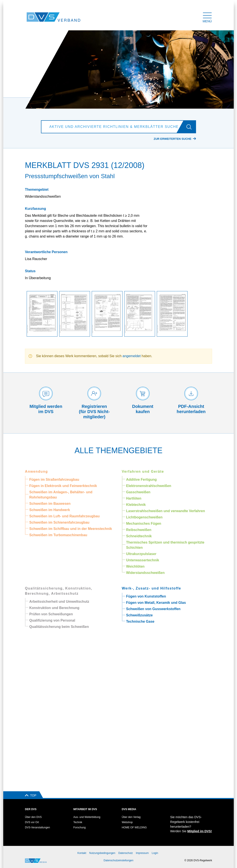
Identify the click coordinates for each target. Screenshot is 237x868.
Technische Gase (140, 621)
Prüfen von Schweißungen (51, 614)
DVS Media (129, 809)
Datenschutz (126, 853)
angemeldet (132, 356)
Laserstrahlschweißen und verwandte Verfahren (166, 511)
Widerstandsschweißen (145, 573)
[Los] (191, 127)
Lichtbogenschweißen (144, 517)
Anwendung (36, 471)
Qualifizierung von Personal (52, 620)
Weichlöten (135, 566)
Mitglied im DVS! (200, 831)
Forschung (79, 827)
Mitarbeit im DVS (85, 809)
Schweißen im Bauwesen (50, 504)
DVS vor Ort (32, 822)
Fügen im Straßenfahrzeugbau (54, 480)
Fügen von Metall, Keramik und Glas (156, 603)
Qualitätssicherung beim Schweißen (59, 627)
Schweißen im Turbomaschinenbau (58, 535)
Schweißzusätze (140, 615)
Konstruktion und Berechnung (54, 608)
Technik (78, 822)
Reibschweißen (139, 530)
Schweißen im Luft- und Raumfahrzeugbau (64, 516)
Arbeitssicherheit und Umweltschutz (59, 602)
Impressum (142, 853)
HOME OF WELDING (134, 827)
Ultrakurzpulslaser (141, 554)
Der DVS (31, 809)
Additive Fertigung (141, 480)
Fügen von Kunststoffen (146, 596)
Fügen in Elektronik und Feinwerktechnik (63, 486)
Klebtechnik (136, 505)
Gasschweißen (138, 492)
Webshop (127, 822)
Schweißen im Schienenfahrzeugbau (59, 522)
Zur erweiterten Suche (173, 139)
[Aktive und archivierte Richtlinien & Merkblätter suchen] (113, 127)
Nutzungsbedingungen (102, 853)
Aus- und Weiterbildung (87, 817)
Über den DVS (33, 817)
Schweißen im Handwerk (50, 510)
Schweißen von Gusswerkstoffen (153, 609)
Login (155, 853)
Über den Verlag (131, 817)
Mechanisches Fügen (144, 524)
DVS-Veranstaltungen (37, 827)
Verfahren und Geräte (143, 471)
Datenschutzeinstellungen (118, 860)
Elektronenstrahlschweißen (149, 486)
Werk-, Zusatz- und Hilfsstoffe (152, 588)
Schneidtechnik (139, 536)
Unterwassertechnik (143, 560)
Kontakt (82, 853)
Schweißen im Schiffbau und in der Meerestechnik (71, 529)
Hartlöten (134, 498)
